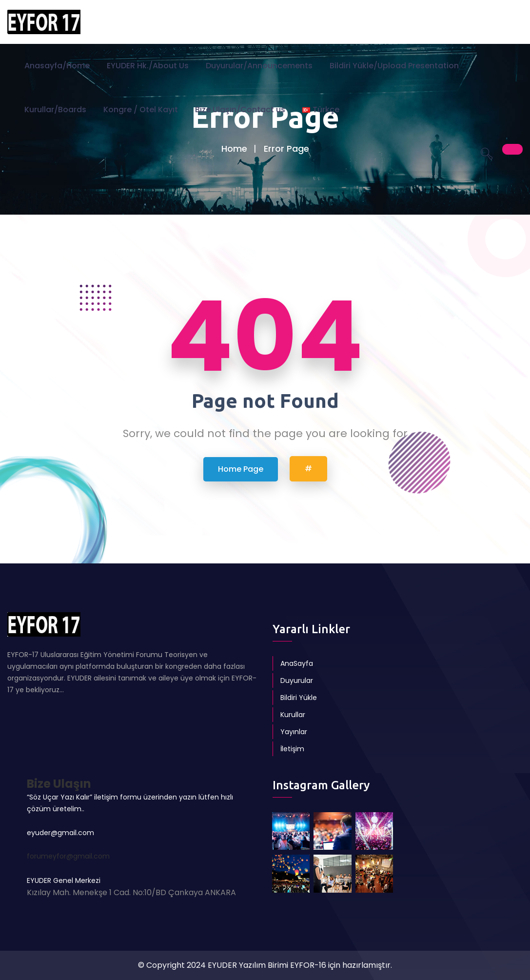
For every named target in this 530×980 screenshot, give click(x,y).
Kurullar (293, 715)
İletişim (292, 749)
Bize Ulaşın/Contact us (240, 110)
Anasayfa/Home (57, 66)
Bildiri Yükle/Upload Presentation (394, 66)
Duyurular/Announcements (259, 66)
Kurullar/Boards (55, 110)
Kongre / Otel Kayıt (141, 110)
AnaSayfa (297, 663)
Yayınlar (294, 732)
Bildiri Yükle (299, 698)
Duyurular (297, 680)
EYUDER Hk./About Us (148, 66)
